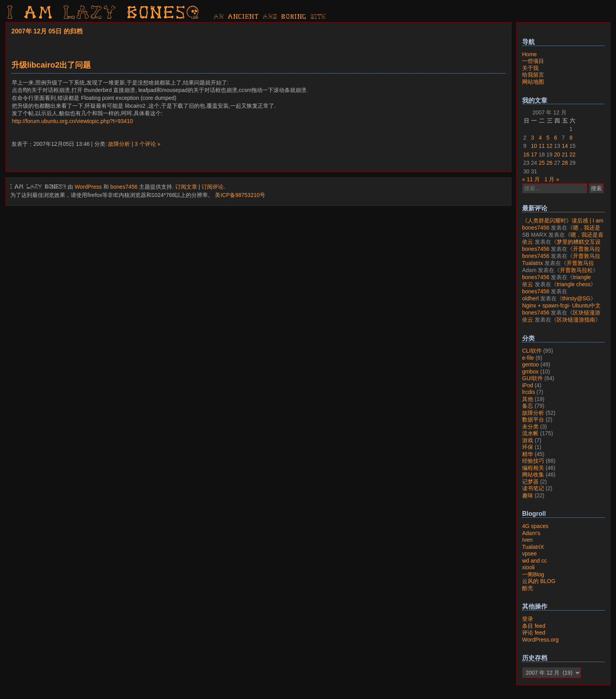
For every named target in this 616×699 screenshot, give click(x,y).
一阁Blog (533, 574)
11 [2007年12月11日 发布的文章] (542, 146)
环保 (528, 447)
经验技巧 (533, 461)
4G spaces (535, 526)
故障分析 (119, 144)
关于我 (530, 68)
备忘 (528, 406)
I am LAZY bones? (104, 14)
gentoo (531, 364)
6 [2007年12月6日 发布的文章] (555, 138)
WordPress (88, 187)
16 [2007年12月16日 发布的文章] (526, 155)
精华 (528, 454)
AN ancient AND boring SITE (270, 17)
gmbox (530, 372)
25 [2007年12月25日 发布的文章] (542, 163)
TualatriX (533, 547)
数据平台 (533, 419)
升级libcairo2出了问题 (51, 65)
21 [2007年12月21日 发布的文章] (565, 155)
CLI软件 (532, 351)
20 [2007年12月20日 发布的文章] (557, 155)
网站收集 (533, 475)
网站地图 (533, 82)
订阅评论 (213, 187)
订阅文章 (186, 187)
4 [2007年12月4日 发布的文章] (540, 138)
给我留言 (533, 75)
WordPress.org (540, 640)
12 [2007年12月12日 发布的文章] (550, 146)
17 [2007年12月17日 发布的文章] (534, 155)
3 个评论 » (148, 144)
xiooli (528, 567)
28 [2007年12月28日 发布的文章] (565, 163)
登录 (528, 619)
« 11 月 (531, 179)
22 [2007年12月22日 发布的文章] (572, 155)
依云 (528, 242)
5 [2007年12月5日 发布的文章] (548, 138)
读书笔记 (533, 488)
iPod (528, 385)
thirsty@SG (576, 298)
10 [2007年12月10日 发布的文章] (534, 146)
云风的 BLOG (539, 581)
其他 (528, 399)
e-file (528, 358)
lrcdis (529, 392)
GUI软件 (533, 378)
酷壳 (528, 588)
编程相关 (533, 468)
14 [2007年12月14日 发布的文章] (565, 146)
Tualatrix (533, 263)
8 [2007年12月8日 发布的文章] (571, 138)
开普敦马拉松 (576, 270)
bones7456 (124, 187)
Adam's (531, 533)
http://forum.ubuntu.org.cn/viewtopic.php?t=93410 (72, 121)
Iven (527, 540)
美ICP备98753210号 (240, 195)
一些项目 (533, 61)
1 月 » (552, 179)
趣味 (528, 495)
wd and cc (534, 561)
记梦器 (530, 482)
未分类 (530, 427)
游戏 (528, 440)
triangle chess (574, 284)
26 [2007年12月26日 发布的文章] (550, 163)
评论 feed (534, 633)
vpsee (529, 554)
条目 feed (534, 626)
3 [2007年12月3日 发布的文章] (533, 138)
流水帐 (530, 433)
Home (529, 54)
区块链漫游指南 (576, 320)
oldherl (530, 298)
